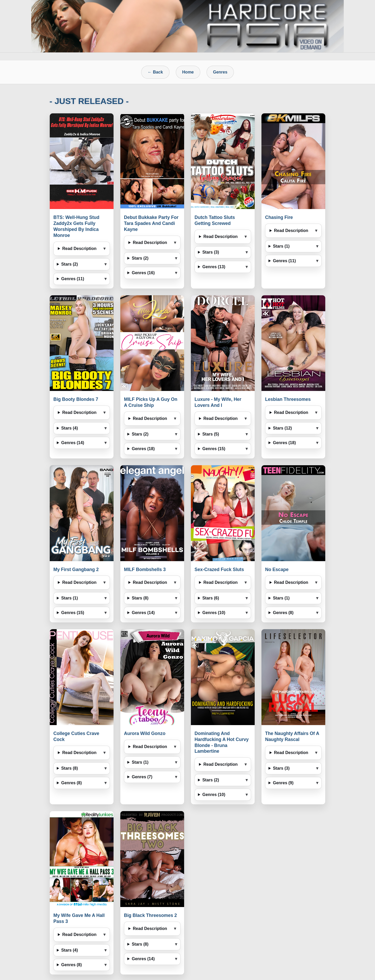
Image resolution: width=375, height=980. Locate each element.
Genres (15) (214, 449)
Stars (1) (281, 246)
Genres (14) (73, 443)
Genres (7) (142, 777)
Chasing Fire (279, 217)
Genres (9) (283, 783)
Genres (220, 72)
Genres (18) (143, 449)
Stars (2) (70, 264)
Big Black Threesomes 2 (150, 915)
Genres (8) (283, 613)
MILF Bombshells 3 (145, 569)
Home (188, 72)
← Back (155, 72)
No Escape (277, 569)
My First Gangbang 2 (76, 569)
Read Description (79, 249)
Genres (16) (143, 273)
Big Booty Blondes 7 (76, 399)
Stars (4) (70, 428)
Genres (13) (214, 267)
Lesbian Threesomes (288, 399)
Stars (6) (211, 598)
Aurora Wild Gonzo (145, 733)
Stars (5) (211, 434)
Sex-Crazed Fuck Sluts (219, 569)
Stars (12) (282, 428)
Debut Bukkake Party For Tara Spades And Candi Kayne (151, 223)
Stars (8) (140, 598)
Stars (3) (211, 252)
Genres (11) (73, 279)
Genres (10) (214, 613)
